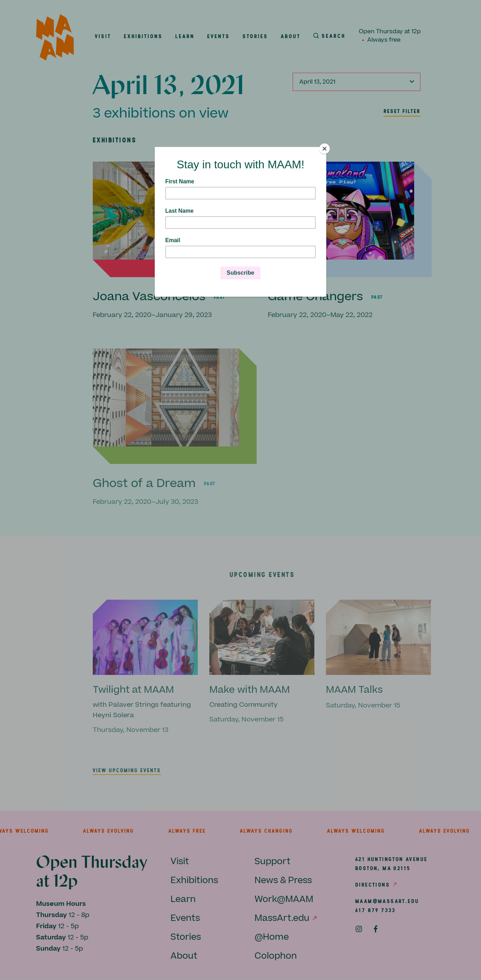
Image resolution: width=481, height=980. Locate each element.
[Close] (325, 149)
